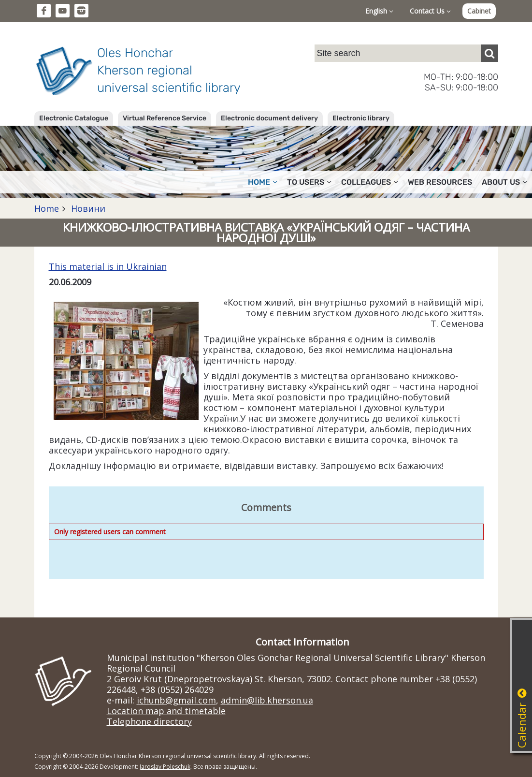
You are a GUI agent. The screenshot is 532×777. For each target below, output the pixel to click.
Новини (87, 208)
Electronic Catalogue (74, 118)
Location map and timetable (166, 711)
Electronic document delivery (269, 118)
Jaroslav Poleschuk (165, 767)
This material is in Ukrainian (108, 266)
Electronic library (361, 118)
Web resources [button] (440, 182)
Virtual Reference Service (165, 118)
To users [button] (309, 182)
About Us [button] (504, 182)
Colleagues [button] (370, 182)
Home (47, 208)
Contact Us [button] (430, 11)
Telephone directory (149, 721)
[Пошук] (489, 53)
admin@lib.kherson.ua (267, 700)
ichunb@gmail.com (176, 700)
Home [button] (263, 182)
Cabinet (479, 11)
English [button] (379, 11)
